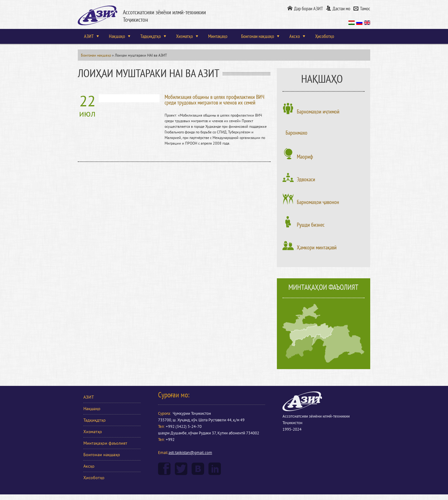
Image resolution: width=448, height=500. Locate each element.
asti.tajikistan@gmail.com (190, 453)
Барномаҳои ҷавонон (318, 202)
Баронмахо (296, 133)
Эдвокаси (306, 179)
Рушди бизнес (311, 225)
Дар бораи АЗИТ (308, 9)
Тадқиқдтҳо (151, 36)
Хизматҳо (184, 36)
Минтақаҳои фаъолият (105, 443)
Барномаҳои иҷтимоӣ (318, 112)
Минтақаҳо (218, 36)
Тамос (365, 9)
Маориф (305, 157)
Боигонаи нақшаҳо (258, 36)
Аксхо (295, 36)
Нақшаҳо (117, 36)
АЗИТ (89, 36)
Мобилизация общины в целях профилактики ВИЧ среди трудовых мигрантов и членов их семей (215, 100)
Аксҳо (89, 466)
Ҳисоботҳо (325, 36)
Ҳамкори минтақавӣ (317, 248)
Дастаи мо (341, 9)
